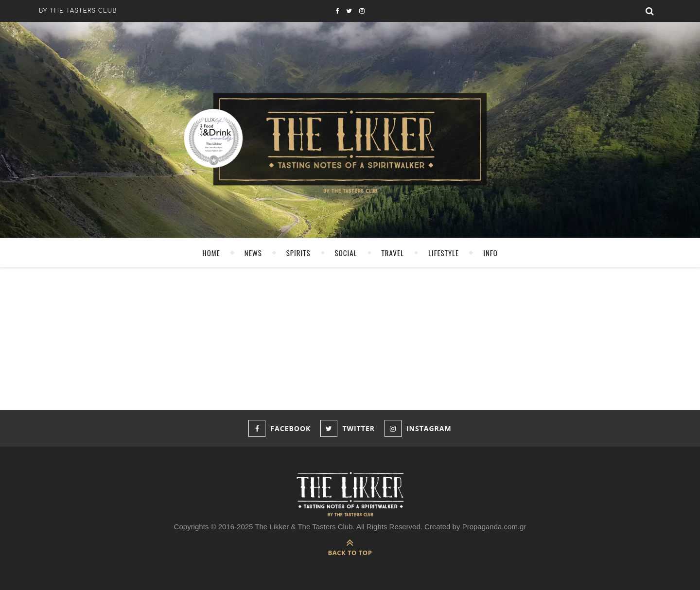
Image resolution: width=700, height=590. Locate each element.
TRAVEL (393, 253)
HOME (211, 253)
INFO (490, 253)
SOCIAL (346, 253)
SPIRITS (298, 253)
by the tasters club (78, 11)
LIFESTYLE (444, 253)
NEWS (253, 253)
